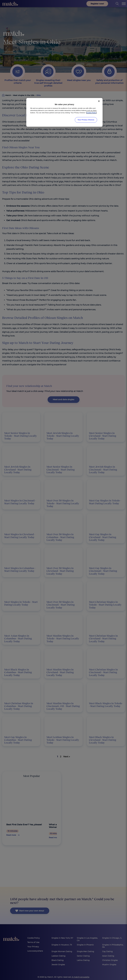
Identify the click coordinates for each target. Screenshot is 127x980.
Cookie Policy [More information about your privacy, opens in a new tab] (91, 113)
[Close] (99, 101)
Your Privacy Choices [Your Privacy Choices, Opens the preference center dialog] (86, 120)
